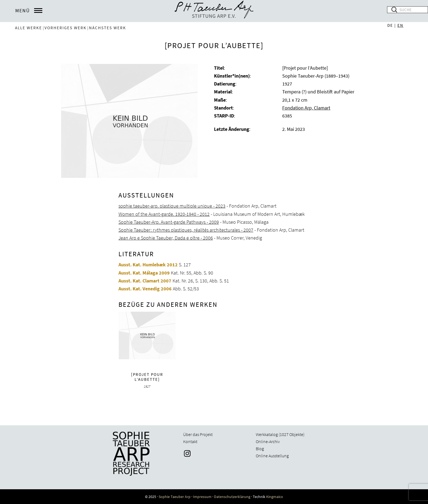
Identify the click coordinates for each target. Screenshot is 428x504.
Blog (260, 449)
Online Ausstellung (272, 456)
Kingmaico (275, 497)
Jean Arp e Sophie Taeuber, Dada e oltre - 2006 (166, 238)
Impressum (202, 497)
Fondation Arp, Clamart (306, 108)
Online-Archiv (268, 441)
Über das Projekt (198, 434)
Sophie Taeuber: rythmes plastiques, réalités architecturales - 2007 (186, 230)
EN (400, 25)
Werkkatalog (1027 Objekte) (280, 434)
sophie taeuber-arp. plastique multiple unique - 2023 (172, 206)
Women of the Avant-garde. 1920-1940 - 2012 (164, 214)
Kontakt (190, 441)
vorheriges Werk (66, 28)
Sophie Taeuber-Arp (214, 11)
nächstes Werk (108, 28)
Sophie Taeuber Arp (175, 497)
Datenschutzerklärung (232, 497)
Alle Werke (29, 28)
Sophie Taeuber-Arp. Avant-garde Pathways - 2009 (169, 222)
